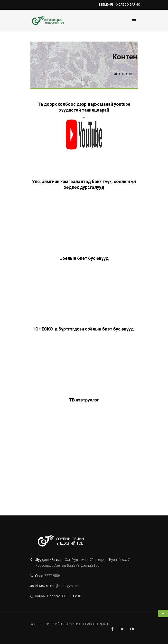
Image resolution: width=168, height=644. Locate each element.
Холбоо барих (128, 5)
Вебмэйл (106, 5)
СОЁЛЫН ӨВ (132, 74)
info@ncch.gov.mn (64, 586)
